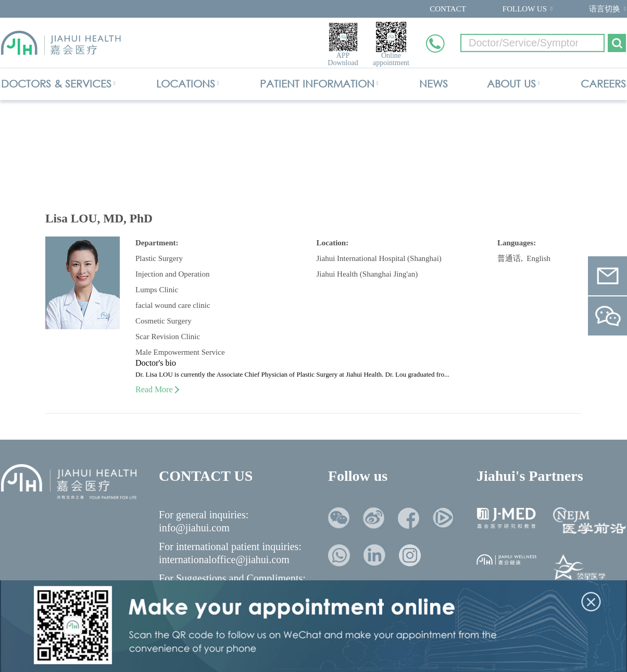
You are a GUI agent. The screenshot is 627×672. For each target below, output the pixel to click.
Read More (157, 389)
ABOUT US (511, 84)
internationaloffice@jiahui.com (224, 559)
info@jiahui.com (194, 528)
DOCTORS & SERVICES (56, 84)
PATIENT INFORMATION (317, 84)
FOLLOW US (525, 9)
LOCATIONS (186, 84)
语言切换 (605, 9)
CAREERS (603, 84)
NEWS (434, 84)
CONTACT (448, 9)
